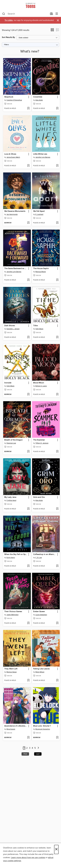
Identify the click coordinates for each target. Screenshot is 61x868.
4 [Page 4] (32, 748)
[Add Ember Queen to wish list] (57, 623)
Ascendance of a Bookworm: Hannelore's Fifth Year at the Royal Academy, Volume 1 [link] (16, 726)
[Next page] (38, 748)
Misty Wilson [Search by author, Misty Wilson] (40, 672)
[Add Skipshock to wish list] (28, 108)
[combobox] (25, 14)
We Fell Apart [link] (39, 211)
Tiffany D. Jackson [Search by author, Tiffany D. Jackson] (42, 443)
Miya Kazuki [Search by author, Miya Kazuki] (11, 729)
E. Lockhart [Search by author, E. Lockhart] (39, 214)
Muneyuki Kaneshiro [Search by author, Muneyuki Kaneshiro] (43, 729)
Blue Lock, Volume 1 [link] (42, 726)
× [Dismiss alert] (58, 20)
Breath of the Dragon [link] (13, 440)
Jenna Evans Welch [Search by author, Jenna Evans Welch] (13, 157)
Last (38, 754)
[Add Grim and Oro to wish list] (57, 509)
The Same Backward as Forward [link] (16, 269)
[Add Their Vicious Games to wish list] (28, 623)
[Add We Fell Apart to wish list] (57, 223)
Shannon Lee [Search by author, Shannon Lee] (11, 443)
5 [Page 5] (35, 748)
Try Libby (9, 20)
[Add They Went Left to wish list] (28, 680)
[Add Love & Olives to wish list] (28, 166)
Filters (6, 45)
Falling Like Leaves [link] (41, 669)
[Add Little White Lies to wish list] (57, 166)
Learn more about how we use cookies (28, 858)
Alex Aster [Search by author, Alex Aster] (39, 100)
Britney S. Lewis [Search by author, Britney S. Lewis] (41, 386)
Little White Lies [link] (40, 154)
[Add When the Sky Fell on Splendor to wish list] (28, 566)
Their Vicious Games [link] (13, 612)
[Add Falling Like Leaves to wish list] (57, 680)
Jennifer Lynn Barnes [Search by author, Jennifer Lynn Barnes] (43, 157)
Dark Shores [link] (10, 326)
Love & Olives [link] (10, 154)
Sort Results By (8, 37)
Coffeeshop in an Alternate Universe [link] (45, 554)
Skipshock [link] (9, 97)
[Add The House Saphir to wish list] (57, 280)
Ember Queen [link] (39, 612)
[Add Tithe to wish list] (57, 337)
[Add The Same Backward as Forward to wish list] (28, 280)
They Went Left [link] (11, 669)
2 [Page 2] (27, 748)
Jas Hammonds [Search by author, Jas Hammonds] (12, 214)
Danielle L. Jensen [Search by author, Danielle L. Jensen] (13, 329)
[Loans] (52, 14)
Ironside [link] (8, 383)
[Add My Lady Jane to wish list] (28, 509)
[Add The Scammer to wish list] (57, 452)
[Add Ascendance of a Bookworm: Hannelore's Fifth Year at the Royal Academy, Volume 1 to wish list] (28, 738)
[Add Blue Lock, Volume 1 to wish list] (57, 738)
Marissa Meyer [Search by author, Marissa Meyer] (41, 272)
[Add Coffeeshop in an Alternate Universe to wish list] (57, 566)
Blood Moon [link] (39, 383)
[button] (52, 31)
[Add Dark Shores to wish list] (28, 337)
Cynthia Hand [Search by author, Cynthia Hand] (11, 500)
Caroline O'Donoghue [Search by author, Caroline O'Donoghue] (14, 100)
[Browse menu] (57, 14)
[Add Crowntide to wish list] (57, 108)
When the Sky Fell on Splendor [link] (16, 554)
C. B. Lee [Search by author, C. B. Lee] (39, 558)
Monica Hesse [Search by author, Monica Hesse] (12, 672)
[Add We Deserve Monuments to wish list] (28, 223)
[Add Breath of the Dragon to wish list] (28, 452)
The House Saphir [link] (41, 269)
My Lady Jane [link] (10, 497)
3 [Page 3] (30, 748)
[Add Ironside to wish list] (28, 394)
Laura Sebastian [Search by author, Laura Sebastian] (41, 615)
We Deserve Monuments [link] (15, 211)
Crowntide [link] (38, 97)
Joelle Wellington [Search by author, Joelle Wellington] (12, 615)
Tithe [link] (35, 326)
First (25, 754)
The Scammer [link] (39, 440)
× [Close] (56, 849)
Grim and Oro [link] (39, 497)
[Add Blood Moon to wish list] (57, 394)
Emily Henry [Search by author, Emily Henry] (11, 558)
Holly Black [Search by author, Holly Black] (39, 329)
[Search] (4, 14)
